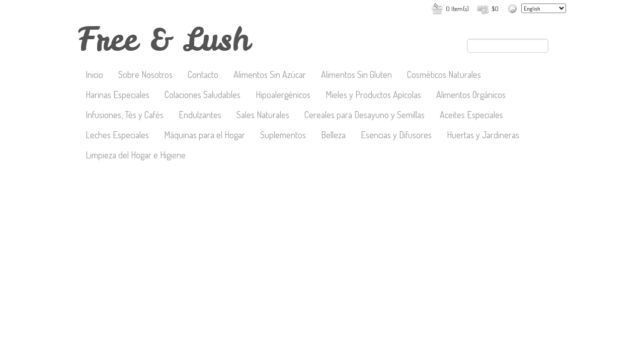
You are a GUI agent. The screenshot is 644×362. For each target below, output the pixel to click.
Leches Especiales (117, 136)
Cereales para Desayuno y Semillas (365, 116)
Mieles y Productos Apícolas (373, 96)
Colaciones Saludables (203, 96)
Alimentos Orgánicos (471, 96)
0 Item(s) (457, 9)
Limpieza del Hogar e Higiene (136, 156)
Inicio (94, 75)
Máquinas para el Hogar (205, 136)
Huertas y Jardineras (483, 136)
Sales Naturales (263, 116)
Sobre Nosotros (145, 75)
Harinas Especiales (117, 96)
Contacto (203, 75)
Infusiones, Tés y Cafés (125, 116)
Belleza (333, 136)
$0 (495, 9)
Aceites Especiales (471, 116)
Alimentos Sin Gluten (356, 75)
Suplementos (283, 136)
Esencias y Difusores (396, 136)
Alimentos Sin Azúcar (270, 75)
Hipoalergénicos (283, 96)
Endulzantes (200, 116)
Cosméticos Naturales (444, 75)
